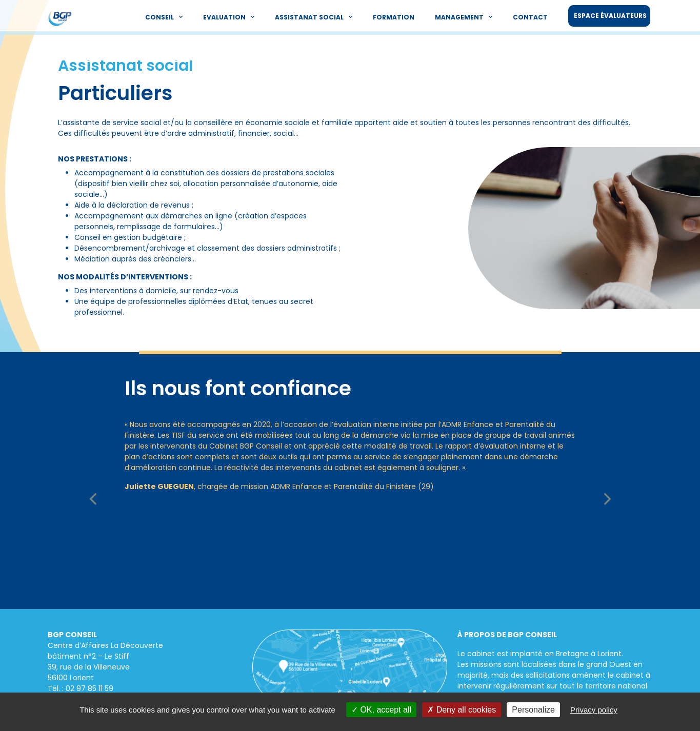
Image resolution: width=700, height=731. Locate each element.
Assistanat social (314, 17)
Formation (394, 17)
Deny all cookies (462, 710)
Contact (530, 17)
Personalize (533, 710)
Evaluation (229, 17)
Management (464, 17)
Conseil (164, 17)
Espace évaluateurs (610, 16)
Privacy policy (594, 710)
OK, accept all (381, 710)
